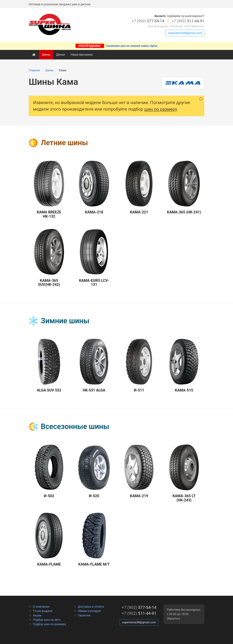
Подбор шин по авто (47, 620)
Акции (37, 615)
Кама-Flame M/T (94, 540)
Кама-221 (139, 188)
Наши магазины (82, 55)
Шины (46, 55)
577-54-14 (148, 21)
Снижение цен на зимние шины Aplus (117, 46)
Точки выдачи (43, 611)
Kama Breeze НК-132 (49, 190)
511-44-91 (188, 21)
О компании (41, 607)
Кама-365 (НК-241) (184, 188)
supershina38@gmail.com (185, 33)
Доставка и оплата (91, 607)
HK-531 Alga (94, 366)
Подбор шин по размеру (49, 624)
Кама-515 (184, 366)
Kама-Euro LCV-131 (94, 258)
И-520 (94, 471)
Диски (61, 55)
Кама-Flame (49, 540)
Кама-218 (94, 188)
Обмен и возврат (90, 611)
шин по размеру (161, 109)
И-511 (139, 366)
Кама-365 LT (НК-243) (184, 473)
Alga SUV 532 (49, 366)
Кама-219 (139, 471)
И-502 (49, 471)
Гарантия (84, 615)
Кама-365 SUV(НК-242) (49, 258)
